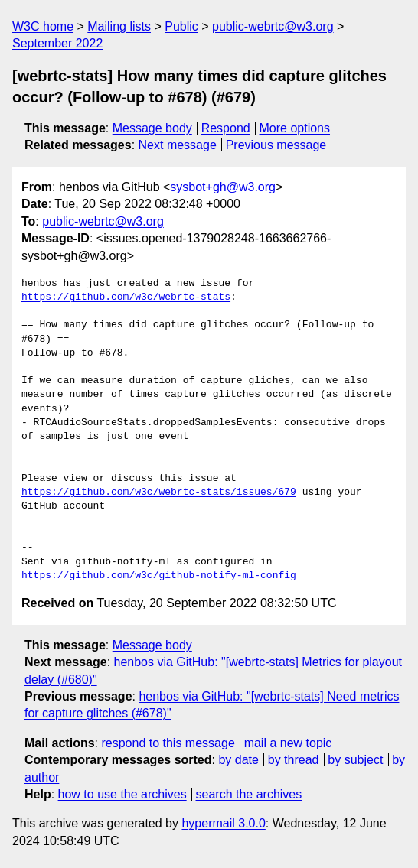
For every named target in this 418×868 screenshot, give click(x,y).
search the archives (249, 794)
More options (295, 128)
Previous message (276, 145)
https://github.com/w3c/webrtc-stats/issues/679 (159, 493)
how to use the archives (122, 794)
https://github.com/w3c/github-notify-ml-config (159, 576)
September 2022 (57, 43)
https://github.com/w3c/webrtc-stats (126, 297)
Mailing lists (119, 26)
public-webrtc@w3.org (273, 26)
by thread (294, 760)
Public (181, 26)
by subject (355, 760)
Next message (178, 145)
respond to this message (168, 743)
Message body (152, 128)
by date (238, 760)
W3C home (43, 26)
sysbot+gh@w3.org (223, 187)
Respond (226, 128)
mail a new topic (288, 743)
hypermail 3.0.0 (223, 823)
